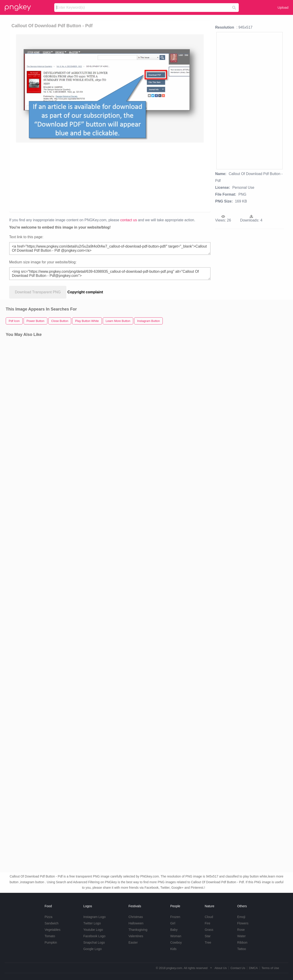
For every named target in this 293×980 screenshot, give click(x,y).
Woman (176, 936)
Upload (283, 7)
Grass (209, 930)
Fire (207, 923)
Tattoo (241, 949)
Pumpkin (51, 942)
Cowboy (176, 942)
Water (241, 936)
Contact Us (238, 968)
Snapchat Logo (94, 942)
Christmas (136, 917)
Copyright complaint (85, 292)
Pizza (49, 917)
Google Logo (92, 949)
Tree (208, 942)
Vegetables (53, 930)
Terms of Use (270, 968)
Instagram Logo (94, 917)
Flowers (243, 923)
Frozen (175, 917)
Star (208, 936)
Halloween (136, 923)
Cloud (209, 917)
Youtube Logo (93, 930)
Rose (241, 930)
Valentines (136, 936)
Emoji (241, 917)
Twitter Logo (92, 923)
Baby (174, 930)
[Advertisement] (111, 177)
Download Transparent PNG (38, 292)
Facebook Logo (94, 936)
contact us (129, 220)
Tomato (50, 936)
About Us (221, 968)
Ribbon (242, 942)
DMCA (253, 968)
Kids (173, 949)
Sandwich (52, 923)
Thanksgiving (138, 930)
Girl (173, 923)
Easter (133, 942)
